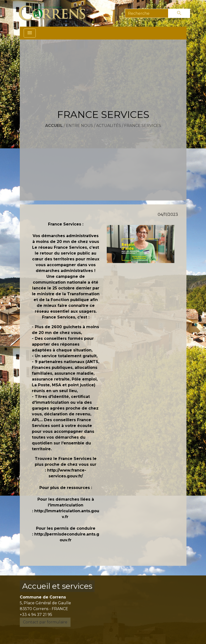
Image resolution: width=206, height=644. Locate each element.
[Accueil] (55, 13)
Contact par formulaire (45, 622)
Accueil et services (57, 586)
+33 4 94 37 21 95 (36, 615)
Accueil (54, 126)
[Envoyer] (179, 13)
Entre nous (79, 126)
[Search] (147, 13)
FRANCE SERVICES (143, 126)
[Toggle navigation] (30, 33)
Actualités (109, 126)
